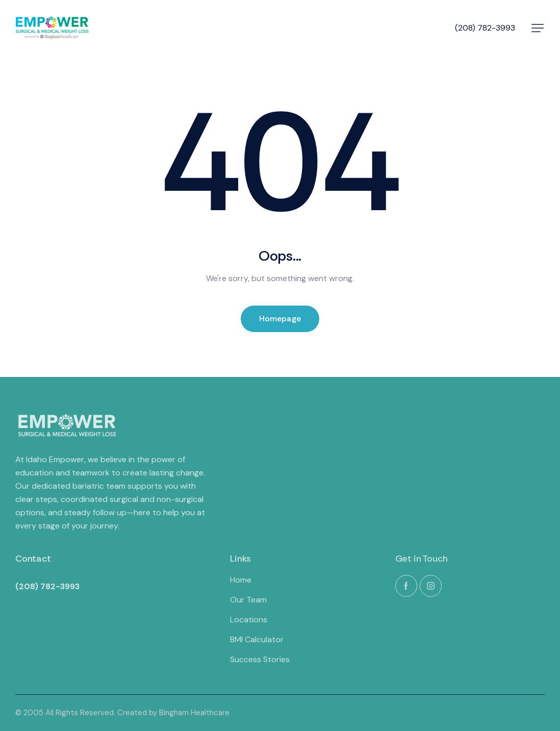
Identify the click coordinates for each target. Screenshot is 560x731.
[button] (538, 28)
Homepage (280, 319)
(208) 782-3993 (485, 28)
